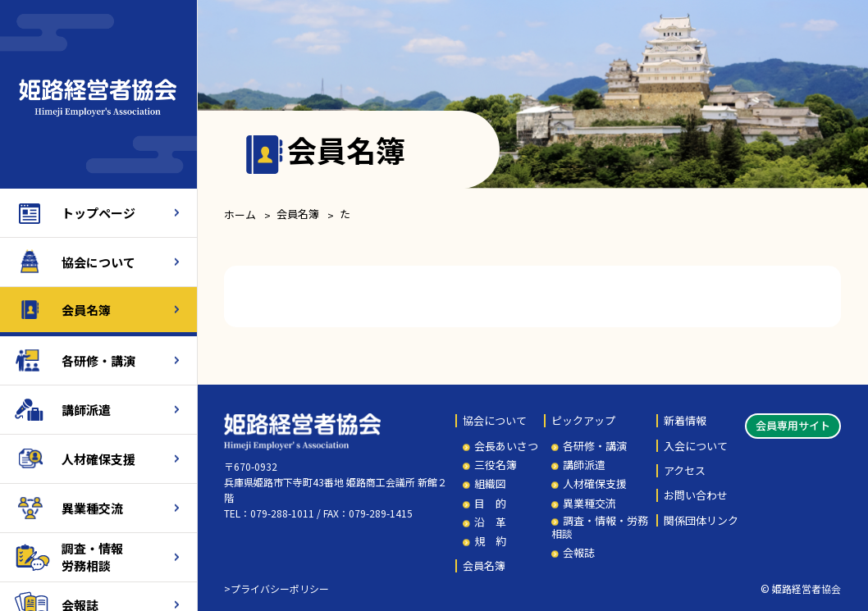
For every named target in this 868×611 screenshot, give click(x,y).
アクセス (685, 471)
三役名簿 (496, 465)
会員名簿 (86, 310)
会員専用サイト (793, 425)
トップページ (98, 213)
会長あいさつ (506, 446)
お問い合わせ (696, 495)
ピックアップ (583, 421)
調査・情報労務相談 (92, 557)
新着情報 (685, 421)
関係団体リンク (701, 521)
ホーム (240, 214)
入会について (696, 446)
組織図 (490, 484)
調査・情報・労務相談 (600, 527)
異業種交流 (92, 508)
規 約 (490, 541)
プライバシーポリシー (280, 588)
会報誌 (579, 553)
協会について (98, 262)
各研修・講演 (98, 360)
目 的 (490, 504)
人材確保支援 (98, 459)
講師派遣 (86, 410)
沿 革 (490, 522)
